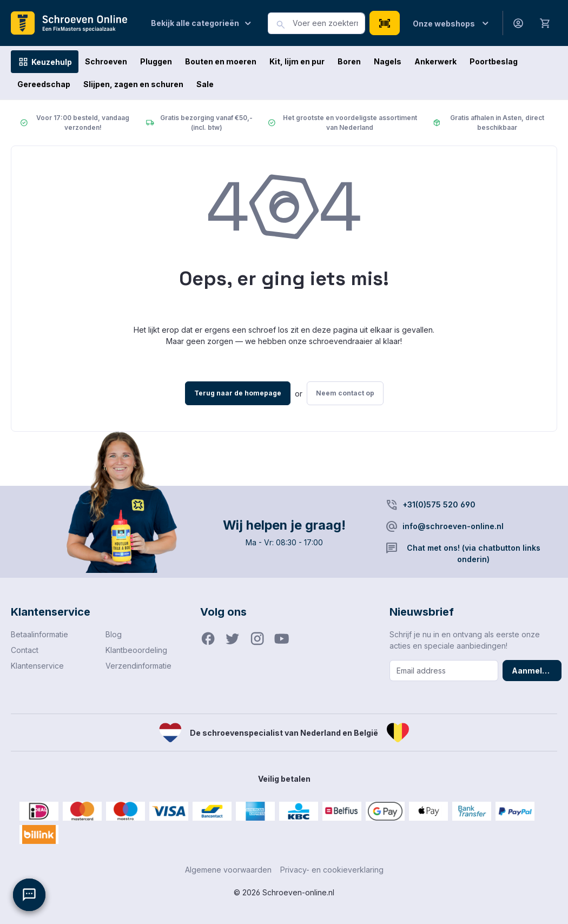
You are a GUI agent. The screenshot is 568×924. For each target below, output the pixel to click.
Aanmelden (534, 671)
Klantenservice (37, 666)
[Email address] (444, 671)
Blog (114, 634)
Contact (25, 650)
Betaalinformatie (39, 634)
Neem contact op (345, 393)
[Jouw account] (518, 23)
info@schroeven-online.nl (453, 526)
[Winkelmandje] (545, 23)
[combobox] (329, 23)
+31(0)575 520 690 (439, 504)
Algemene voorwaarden (228, 870)
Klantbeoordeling (136, 650)
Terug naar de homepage (238, 393)
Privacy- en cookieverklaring (332, 870)
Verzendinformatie (138, 666)
